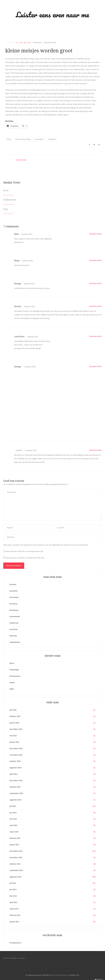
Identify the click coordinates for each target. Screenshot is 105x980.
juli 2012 (13, 883)
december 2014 (16, 748)
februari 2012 (15, 915)
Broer (6, 190)
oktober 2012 (15, 864)
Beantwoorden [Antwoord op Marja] (96, 260)
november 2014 (16, 755)
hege (6, 209)
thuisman (37, 42)
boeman (13, 584)
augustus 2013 (15, 800)
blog (9, 139)
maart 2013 (14, 832)
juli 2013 (13, 806)
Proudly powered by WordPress (39, 975)
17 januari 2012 (30, 367)
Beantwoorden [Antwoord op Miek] (96, 234)
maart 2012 (14, 909)
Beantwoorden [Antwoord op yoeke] (96, 450)
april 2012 (13, 902)
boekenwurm (10, 200)
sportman (14, 629)
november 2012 (16, 857)
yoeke (19, 450)
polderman (14, 623)
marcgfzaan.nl (15, 943)
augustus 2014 (15, 768)
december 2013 (16, 780)
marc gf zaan (25, 42)
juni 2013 (13, 813)
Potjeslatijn (14, 670)
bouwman (14, 591)
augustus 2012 (15, 877)
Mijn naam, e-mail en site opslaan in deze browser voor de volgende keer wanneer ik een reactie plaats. (46, 545)
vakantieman (15, 642)
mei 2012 (13, 896)
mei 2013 (13, 819)
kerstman (13, 604)
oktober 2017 (15, 716)
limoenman (14, 610)
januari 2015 (14, 742)
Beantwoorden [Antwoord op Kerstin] (96, 306)
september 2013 (16, 793)
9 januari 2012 (27, 234)
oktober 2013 (15, 787)
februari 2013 (15, 838)
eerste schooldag (23, 139)
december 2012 (16, 851)
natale (12, 682)
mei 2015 (13, 736)
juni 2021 (13, 710)
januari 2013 (14, 845)
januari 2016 (14, 723)
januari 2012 (14, 922)
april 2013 (13, 825)
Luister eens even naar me (52, 15)
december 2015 (16, 729)
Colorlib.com (74, 975)
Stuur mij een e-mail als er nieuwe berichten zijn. (25, 558)
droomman (14, 597)
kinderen (52, 139)
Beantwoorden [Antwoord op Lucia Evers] (96, 336)
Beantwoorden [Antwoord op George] (96, 283)
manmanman (15, 616)
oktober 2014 (15, 761)
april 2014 (13, 774)
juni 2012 (13, 889)
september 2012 (16, 870)
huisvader (39, 139)
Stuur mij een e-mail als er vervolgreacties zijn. (24, 551)
